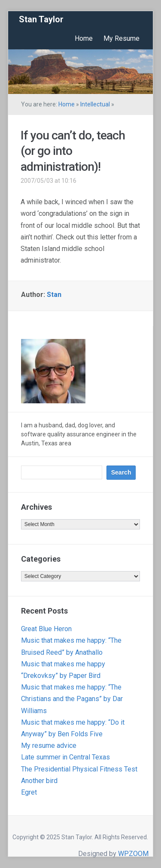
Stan (54, 295)
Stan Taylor (41, 19)
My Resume (122, 38)
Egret (29, 792)
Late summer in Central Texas (65, 757)
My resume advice (49, 746)
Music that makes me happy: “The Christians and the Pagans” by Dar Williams (72, 699)
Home (84, 38)
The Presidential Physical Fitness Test (79, 769)
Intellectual (95, 104)
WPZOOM (133, 854)
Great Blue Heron (46, 629)
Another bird (39, 781)
